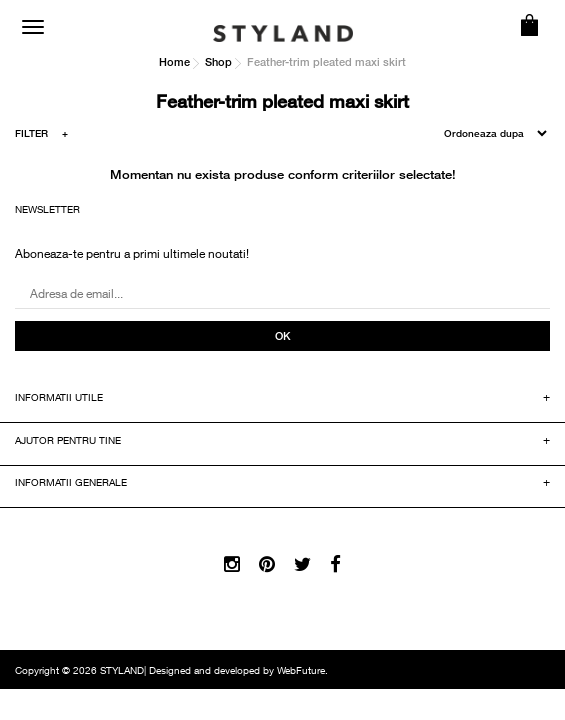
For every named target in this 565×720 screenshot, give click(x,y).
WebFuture (301, 672)
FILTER (41, 136)
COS (530, 25)
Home (174, 61)
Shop (218, 61)
